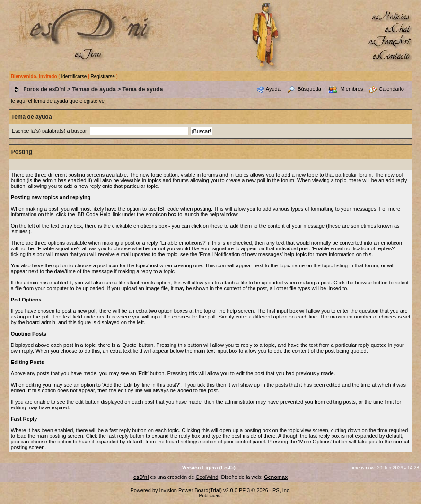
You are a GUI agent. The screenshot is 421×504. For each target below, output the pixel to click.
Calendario (391, 89)
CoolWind (207, 477)
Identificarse (74, 76)
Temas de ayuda (94, 89)
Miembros (351, 89)
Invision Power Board (184, 490)
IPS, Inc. (281, 490)
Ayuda (273, 89)
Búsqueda (309, 89)
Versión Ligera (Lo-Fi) (209, 468)
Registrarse (103, 76)
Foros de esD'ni (44, 89)
